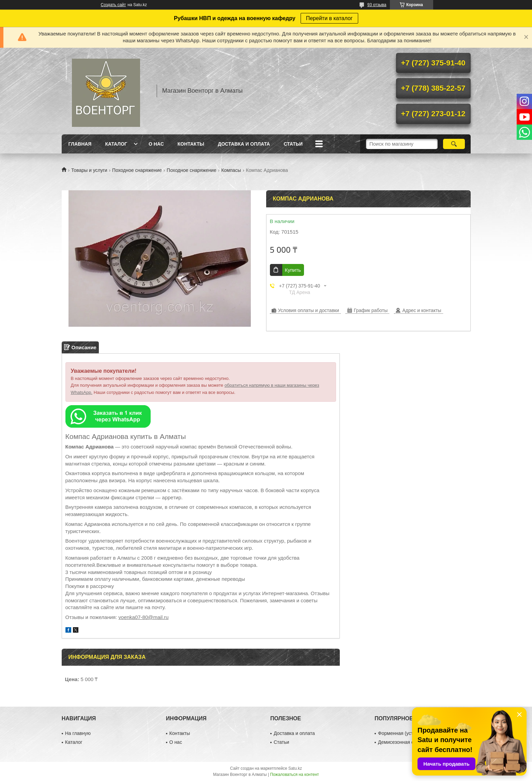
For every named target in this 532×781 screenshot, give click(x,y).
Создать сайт (113, 5)
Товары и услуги (89, 170)
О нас (156, 144)
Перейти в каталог (329, 18)
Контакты (191, 144)
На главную (78, 733)
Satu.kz (295, 768)
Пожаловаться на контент (294, 775)
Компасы (231, 170)
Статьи (293, 144)
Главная (80, 144)
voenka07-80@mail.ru (144, 617)
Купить (293, 270)
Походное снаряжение (137, 170)
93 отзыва (377, 5)
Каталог (116, 144)
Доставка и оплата (244, 144)
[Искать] (454, 144)
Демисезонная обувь (401, 742)
